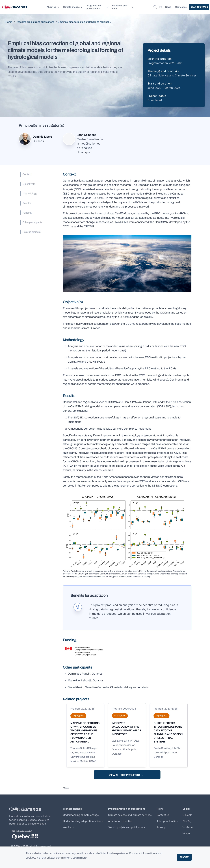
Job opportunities (167, 821)
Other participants (32, 222)
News (168, 7)
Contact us (181, 7)
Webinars (68, 827)
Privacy (161, 827)
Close (184, 857)
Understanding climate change (81, 815)
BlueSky (187, 821)
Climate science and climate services (130, 815)
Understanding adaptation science (83, 821)
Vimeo (186, 833)
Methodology (30, 194)
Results (27, 203)
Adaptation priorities (120, 821)
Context (27, 174)
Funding (27, 213)
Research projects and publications (35, 22)
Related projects (31, 232)
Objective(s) (29, 184)
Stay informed (199, 7)
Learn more (79, 858)
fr (161, 7)
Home (9, 22)
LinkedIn (187, 815)
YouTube (187, 827)
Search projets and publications (127, 827)
